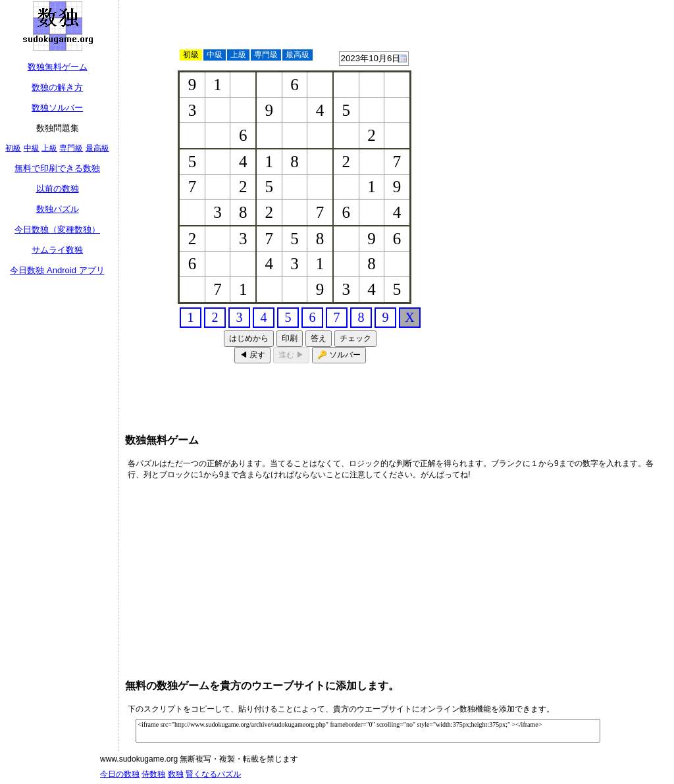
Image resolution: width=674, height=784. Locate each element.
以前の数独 (58, 189)
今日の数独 (120, 774)
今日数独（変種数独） (57, 229)
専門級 (71, 148)
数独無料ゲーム (58, 67)
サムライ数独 (57, 250)
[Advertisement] (602, 201)
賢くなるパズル (213, 774)
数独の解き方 (57, 87)
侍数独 (153, 774)
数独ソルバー (57, 108)
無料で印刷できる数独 (57, 168)
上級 (49, 148)
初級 (13, 148)
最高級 (97, 148)
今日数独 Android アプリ (57, 270)
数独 (176, 774)
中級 (32, 148)
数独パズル (58, 209)
